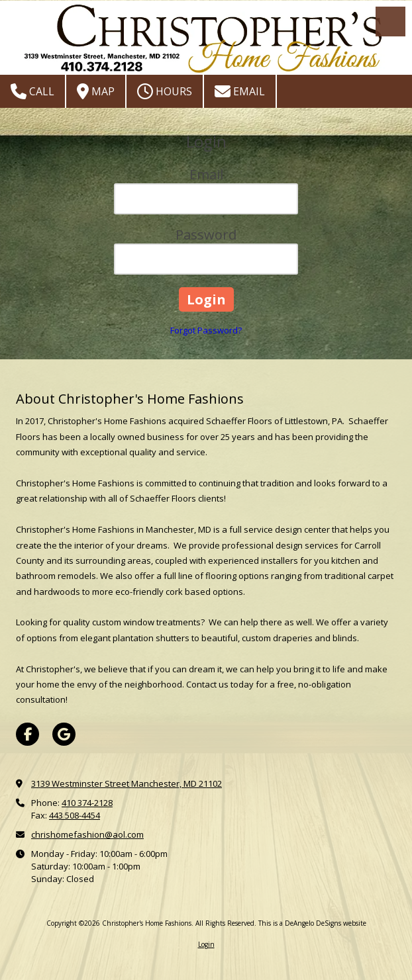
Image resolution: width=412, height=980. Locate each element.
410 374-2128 (87, 803)
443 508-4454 (75, 815)
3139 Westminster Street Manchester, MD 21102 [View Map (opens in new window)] (127, 783)
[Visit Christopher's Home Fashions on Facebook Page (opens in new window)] (27, 734)
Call (32, 91)
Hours (165, 91)
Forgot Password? (206, 330)
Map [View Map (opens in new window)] (96, 91)
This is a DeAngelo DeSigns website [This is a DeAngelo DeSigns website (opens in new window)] (312, 923)
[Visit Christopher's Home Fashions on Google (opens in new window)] (64, 734)
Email (240, 91)
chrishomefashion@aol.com (87, 834)
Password (206, 235)
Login (206, 944)
